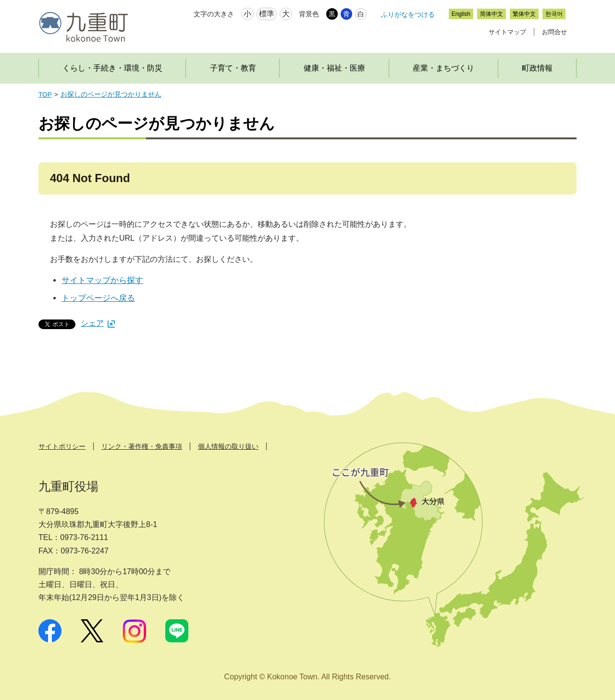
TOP (45, 94)
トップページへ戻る (98, 298)
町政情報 (537, 68)
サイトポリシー (62, 446)
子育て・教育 (233, 68)
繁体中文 (524, 14)
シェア (98, 323)
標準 (267, 14)
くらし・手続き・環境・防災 (112, 68)
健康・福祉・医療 (334, 68)
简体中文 (492, 14)
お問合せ (554, 32)
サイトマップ (507, 32)
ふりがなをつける (408, 14)
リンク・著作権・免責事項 (142, 446)
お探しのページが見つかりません (111, 94)
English (461, 14)
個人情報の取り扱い (228, 446)
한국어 (554, 14)
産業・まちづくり (443, 68)
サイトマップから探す (102, 280)
